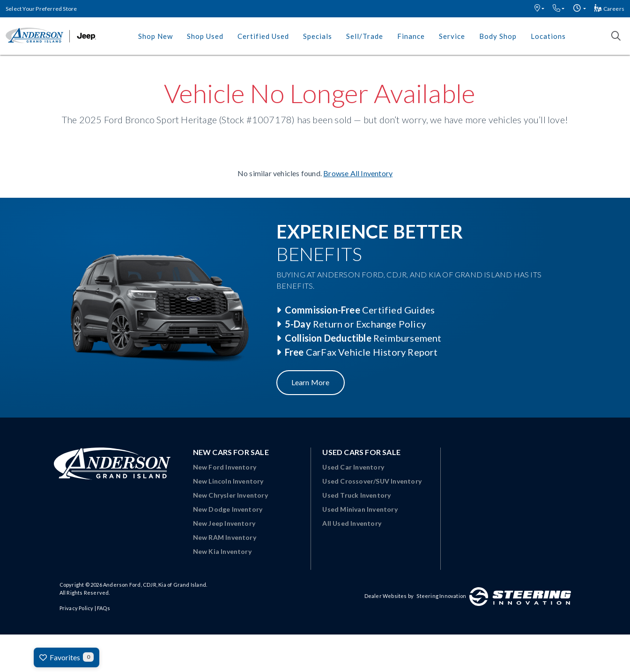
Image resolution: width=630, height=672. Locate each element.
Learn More (311, 382)
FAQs (104, 608)
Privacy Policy (77, 608)
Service (452, 36)
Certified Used (263, 36)
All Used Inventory (352, 523)
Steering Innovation (441, 596)
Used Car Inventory (353, 467)
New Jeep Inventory (224, 523)
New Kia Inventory (222, 551)
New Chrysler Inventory (230, 495)
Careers (609, 9)
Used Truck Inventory (356, 495)
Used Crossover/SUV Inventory (372, 481)
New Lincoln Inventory (228, 481)
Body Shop (498, 36)
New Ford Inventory (225, 467)
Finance (411, 36)
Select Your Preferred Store (41, 9)
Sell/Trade (365, 36)
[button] (539, 9)
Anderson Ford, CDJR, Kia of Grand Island (155, 585)
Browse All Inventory (358, 173)
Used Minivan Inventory (360, 509)
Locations (548, 36)
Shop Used (205, 36)
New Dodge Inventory (228, 509)
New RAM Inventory (225, 537)
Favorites (67, 657)
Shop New (156, 36)
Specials (318, 36)
